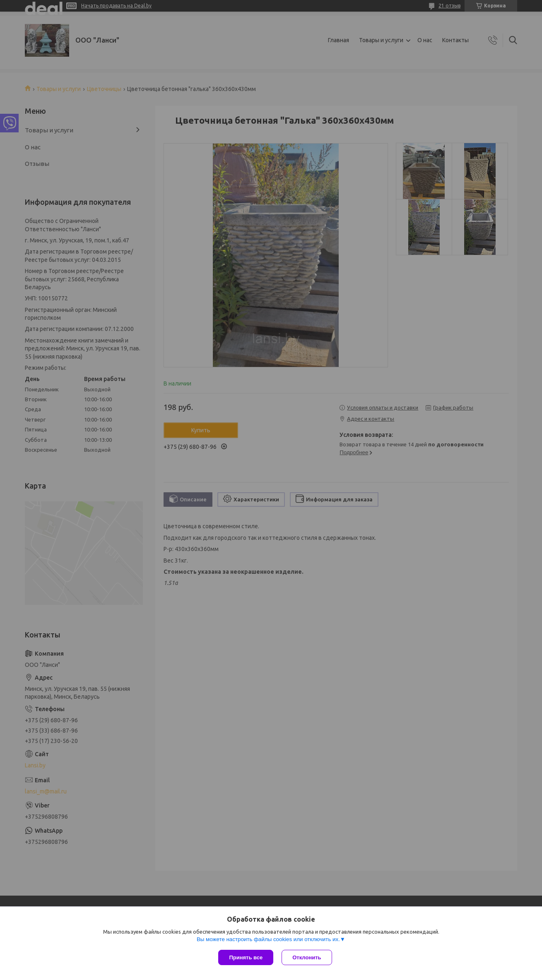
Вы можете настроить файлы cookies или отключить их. (268, 939)
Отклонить (307, 957)
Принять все (246, 957)
